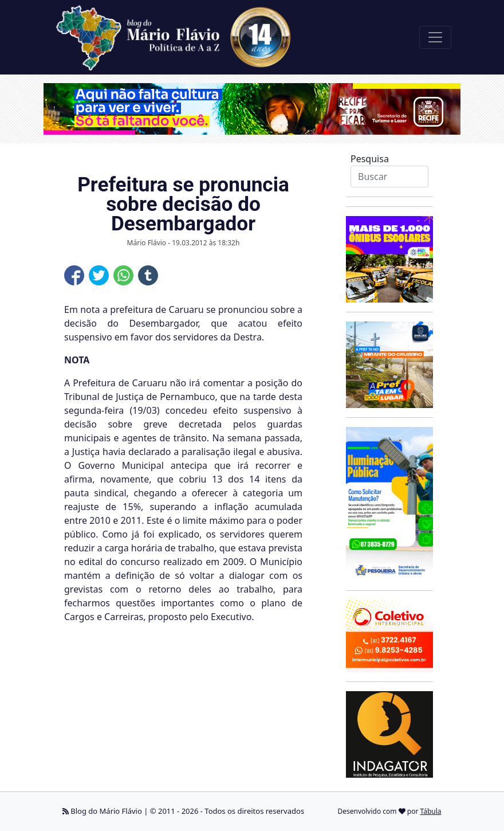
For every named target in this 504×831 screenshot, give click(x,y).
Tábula (431, 811)
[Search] (389, 177)
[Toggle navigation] (435, 37)
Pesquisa (370, 159)
